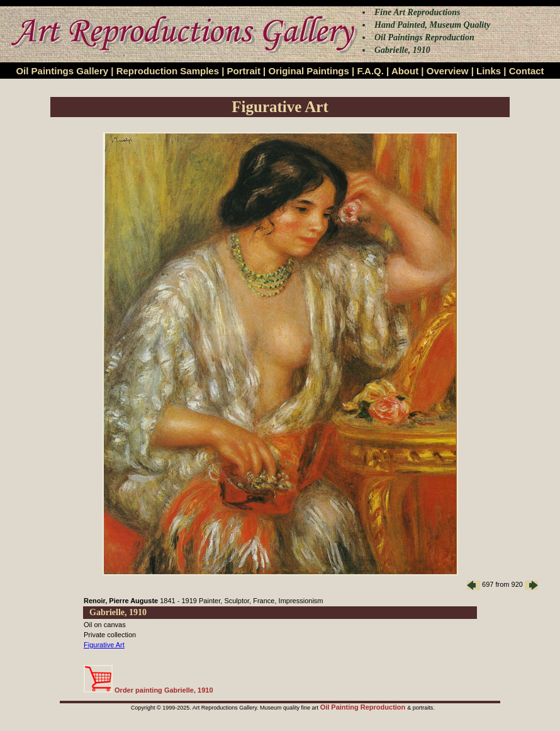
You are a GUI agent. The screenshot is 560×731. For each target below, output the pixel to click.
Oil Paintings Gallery (62, 71)
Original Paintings (308, 71)
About (405, 71)
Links (489, 71)
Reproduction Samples (168, 71)
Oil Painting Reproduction (364, 707)
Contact (527, 71)
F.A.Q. (370, 71)
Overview (448, 71)
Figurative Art (104, 645)
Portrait (244, 71)
